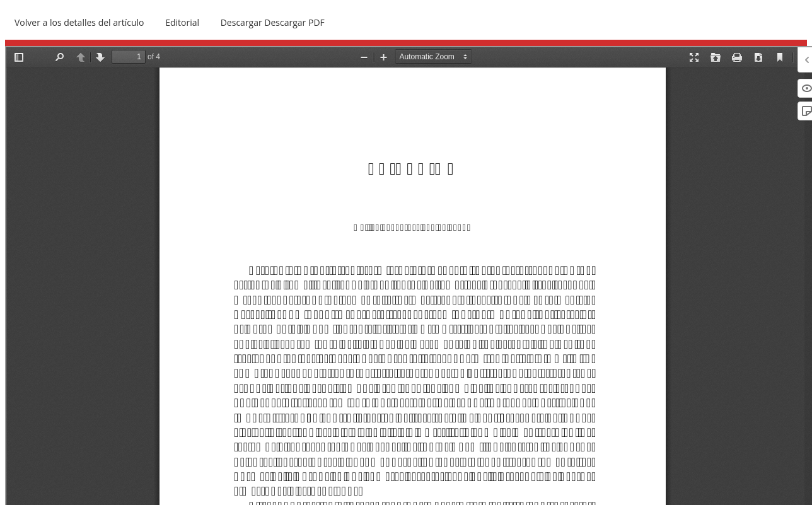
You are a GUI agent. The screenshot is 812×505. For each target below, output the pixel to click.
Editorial (182, 22)
